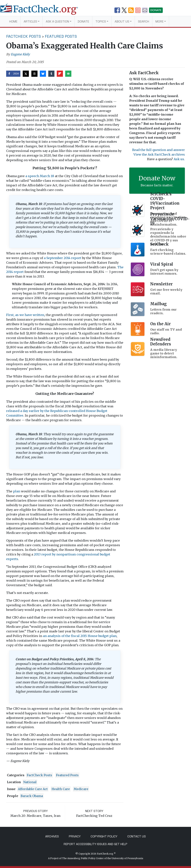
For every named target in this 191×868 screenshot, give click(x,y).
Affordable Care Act (33, 789)
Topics (101, 21)
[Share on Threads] (34, 74)
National (30, 782)
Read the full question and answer (158, 150)
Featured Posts (61, 36)
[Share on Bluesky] (43, 74)
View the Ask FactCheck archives (159, 154)
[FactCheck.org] (42, 11)
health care (61, 789)
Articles (30, 21)
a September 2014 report (63, 258)
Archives (52, 836)
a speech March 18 (40, 176)
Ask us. (179, 159)
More (159, 21)
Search (143, 21)
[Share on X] (26, 74)
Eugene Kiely (20, 54)
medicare (81, 789)
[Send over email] (68, 74)
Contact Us (137, 836)
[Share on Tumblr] (51, 74)
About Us (122, 21)
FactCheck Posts (24, 36)
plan (17, 491)
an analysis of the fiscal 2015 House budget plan (80, 636)
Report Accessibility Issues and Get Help (95, 844)
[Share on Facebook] (13, 74)
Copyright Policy (104, 836)
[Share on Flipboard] (60, 74)
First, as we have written (25, 315)
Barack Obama (32, 796)
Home (13, 21)
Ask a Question (57, 21)
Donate (83, 21)
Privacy (75, 836)
